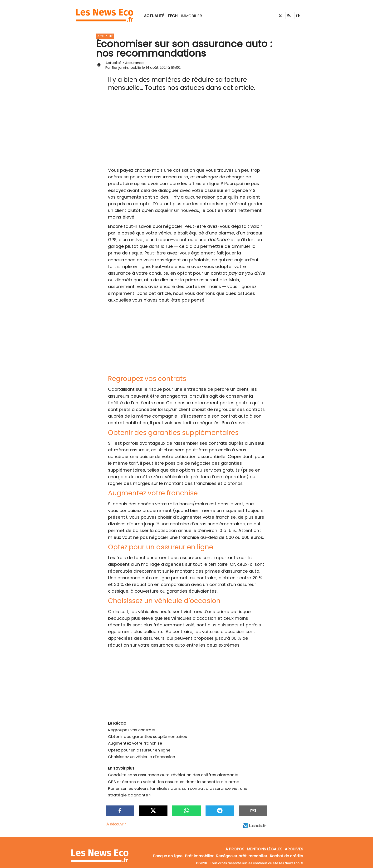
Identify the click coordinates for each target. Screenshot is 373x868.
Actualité (154, 16)
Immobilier (191, 16)
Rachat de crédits (286, 856)
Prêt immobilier (199, 856)
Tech (172, 16)
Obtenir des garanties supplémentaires (147, 736)
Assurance (134, 63)
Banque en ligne (168, 856)
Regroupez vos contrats (132, 730)
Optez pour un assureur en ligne (139, 750)
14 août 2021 (156, 67)
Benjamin (120, 67)
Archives (294, 849)
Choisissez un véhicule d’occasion (142, 757)
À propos (235, 849)
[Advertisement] (186, 131)
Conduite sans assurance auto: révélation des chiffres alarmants (173, 775)
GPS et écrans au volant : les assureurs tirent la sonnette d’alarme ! (175, 782)
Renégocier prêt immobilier (242, 856)
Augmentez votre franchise (135, 743)
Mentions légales (265, 849)
